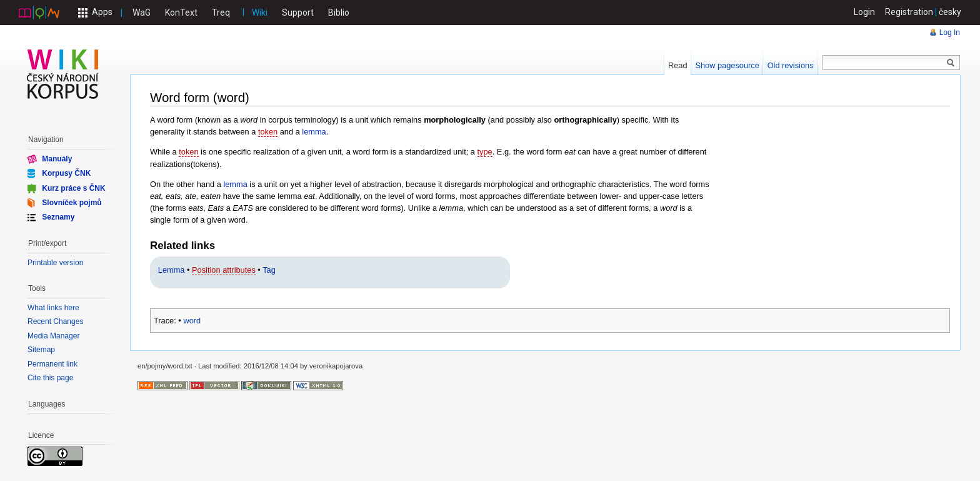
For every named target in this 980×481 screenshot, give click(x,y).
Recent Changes (55, 322)
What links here (53, 308)
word (192, 321)
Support (298, 13)
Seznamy (58, 217)
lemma (314, 132)
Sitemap (41, 350)
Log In (950, 33)
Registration (909, 12)
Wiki (260, 13)
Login (864, 12)
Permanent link (52, 364)
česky (950, 12)
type (485, 152)
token (268, 132)
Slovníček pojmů (72, 203)
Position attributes (224, 270)
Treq (221, 13)
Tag (269, 270)
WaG (142, 13)
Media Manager (53, 336)
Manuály (57, 159)
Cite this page (50, 378)
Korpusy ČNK (66, 173)
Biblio (339, 13)
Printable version (55, 263)
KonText (181, 13)
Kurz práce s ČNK (73, 188)
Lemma (172, 270)
